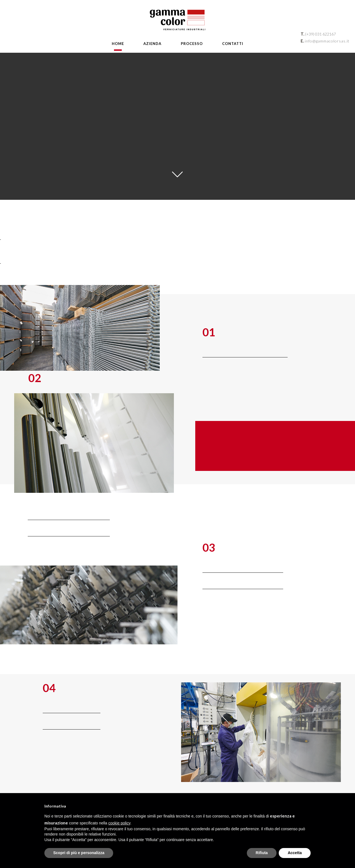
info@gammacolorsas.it (327, 41)
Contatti (233, 44)
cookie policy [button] (119, 823)
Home (118, 44)
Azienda (152, 44)
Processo (192, 44)
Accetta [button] (295, 853)
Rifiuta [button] (262, 853)
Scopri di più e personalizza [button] (79, 853)
